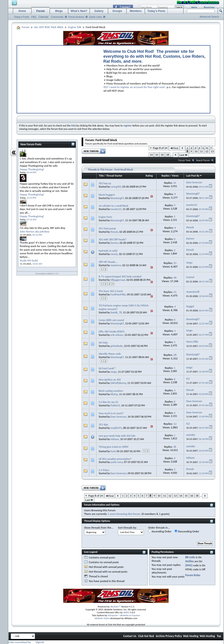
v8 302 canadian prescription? (115, 459)
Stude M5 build (29, 260)
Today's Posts (22, 17)
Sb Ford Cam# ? (107, 368)
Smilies (189, 561)
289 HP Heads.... (108, 262)
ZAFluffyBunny (118, 383)
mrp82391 (116, 428)
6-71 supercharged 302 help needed (120, 276)
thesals (114, 232)
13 (212, 151)
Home (22, 11)
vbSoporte (113, 615)
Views (175, 176)
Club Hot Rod (146, 636)
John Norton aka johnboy (35, 231)
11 (201, 151)
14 (151, 155)
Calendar (44, 17)
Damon (114, 243)
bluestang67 (117, 198)
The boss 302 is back (111, 291)
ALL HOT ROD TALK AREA (49, 27)
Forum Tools (185, 160)
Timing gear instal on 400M (113, 447)
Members (136, 11)
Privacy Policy (174, 636)
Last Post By (194, 176)
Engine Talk (75, 27)
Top (219, 636)
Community (57, 17)
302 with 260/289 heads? (113, 239)
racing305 (116, 187)
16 (162, 155)
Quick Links (95, 17)
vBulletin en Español (130, 615)
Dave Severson (119, 417)
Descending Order (187, 531)
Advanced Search (209, 17)
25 (175, 263)
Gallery (99, 11)
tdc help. (103, 343)
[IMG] (189, 565)
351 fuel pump (107, 228)
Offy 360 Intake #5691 (112, 331)
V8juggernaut (118, 280)
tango (114, 372)
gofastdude (117, 346)
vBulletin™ (115, 607)
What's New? (79, 11)
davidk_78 (116, 312)
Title (101, 176)
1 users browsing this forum (124, 514)
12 (207, 151)
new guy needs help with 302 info (117, 436)
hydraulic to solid (108, 251)
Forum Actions (76, 17)
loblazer (115, 439)
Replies (165, 176)
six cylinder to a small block (113, 206)
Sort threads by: (127, 528)
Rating (149, 176)
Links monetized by (26, 642)
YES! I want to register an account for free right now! (134, 87)
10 (196, 151)
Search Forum (203, 160)
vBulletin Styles (102, 618)
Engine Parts (105, 217)
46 (175, 278)
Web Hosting (191, 636)
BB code (190, 557)
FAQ (34, 17)
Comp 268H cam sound (111, 320)
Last (184, 155)
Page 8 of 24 (160, 148)
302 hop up (105, 183)
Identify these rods (110, 354)
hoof (113, 451)
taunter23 (116, 209)
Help (194, 8)
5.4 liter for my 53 (108, 402)
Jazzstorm (116, 265)
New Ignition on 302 (110, 380)
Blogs (59, 11)
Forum (40, 11)
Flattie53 (115, 405)
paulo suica (117, 462)
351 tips (103, 424)
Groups (117, 11)
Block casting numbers (111, 391)
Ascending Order (160, 531)
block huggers (107, 195)
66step (114, 394)
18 (168, 155)
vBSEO (126, 612)
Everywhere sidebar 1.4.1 (47, 273)
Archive (160, 636)
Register (209, 8)
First (174, 148)
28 (175, 355)
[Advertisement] (58, 78)
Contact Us (130, 636)
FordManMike (118, 294)
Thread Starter (114, 176)
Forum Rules (193, 575)
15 (157, 155)
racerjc (114, 254)
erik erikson (117, 335)
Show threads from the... (99, 528)
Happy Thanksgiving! (32, 169)
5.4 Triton (104, 470)
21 (175, 292)
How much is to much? (111, 413)
